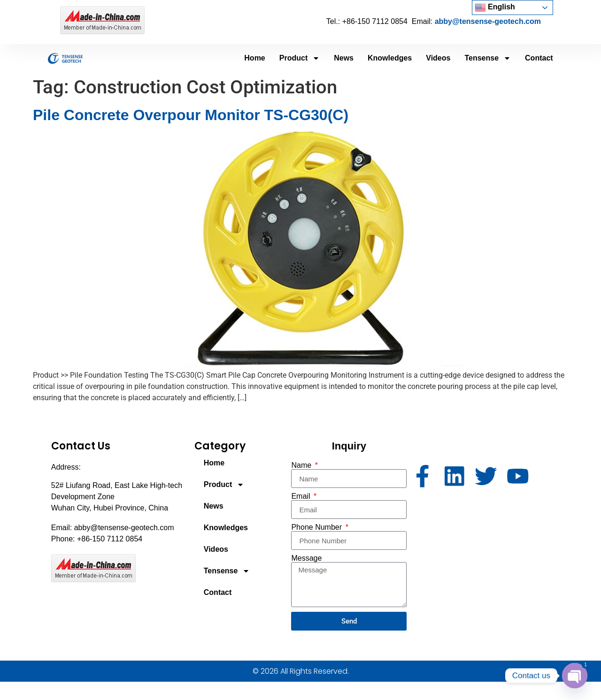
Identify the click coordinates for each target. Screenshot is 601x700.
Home (254, 58)
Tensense (488, 58)
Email (301, 496)
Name (302, 465)
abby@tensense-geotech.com (488, 21)
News (344, 58)
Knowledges (390, 58)
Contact (539, 58)
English (495, 8)
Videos (438, 58)
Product (300, 58)
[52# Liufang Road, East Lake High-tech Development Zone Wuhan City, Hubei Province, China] (481, 549)
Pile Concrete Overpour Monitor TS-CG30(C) (191, 115)
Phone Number (317, 527)
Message (306, 558)
